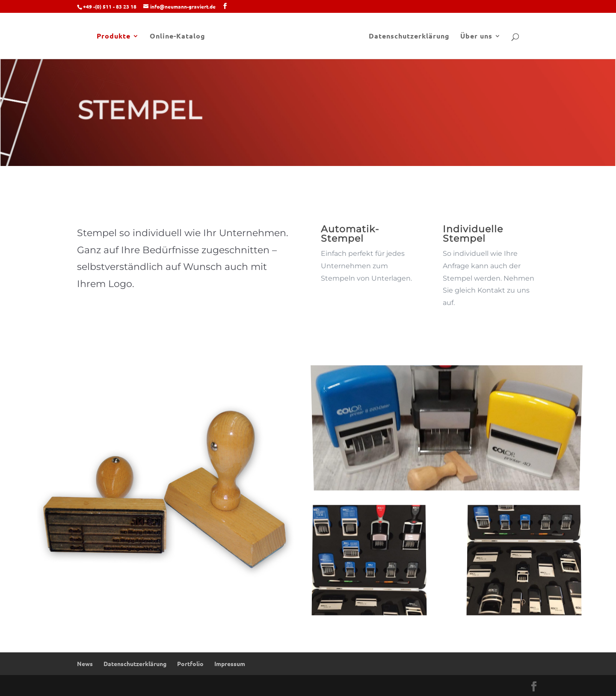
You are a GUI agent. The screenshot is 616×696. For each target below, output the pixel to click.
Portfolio (190, 663)
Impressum (230, 663)
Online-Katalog (178, 37)
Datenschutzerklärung (409, 37)
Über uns (476, 37)
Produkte (114, 37)
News (85, 663)
